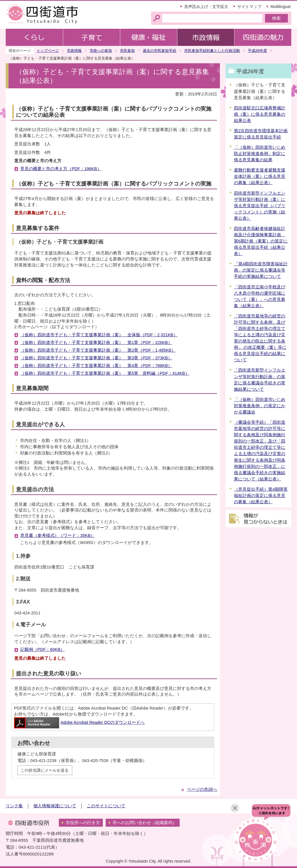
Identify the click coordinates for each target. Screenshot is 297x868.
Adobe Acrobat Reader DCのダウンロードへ (79, 722)
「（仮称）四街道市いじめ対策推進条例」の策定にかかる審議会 (260, 406)
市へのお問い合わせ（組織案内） (145, 823)
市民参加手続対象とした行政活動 (212, 51)
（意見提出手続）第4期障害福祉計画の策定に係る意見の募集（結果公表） (261, 496)
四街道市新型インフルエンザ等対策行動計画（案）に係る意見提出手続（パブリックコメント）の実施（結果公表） (260, 206)
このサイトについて (106, 806)
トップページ (48, 51)
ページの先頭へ (202, 789)
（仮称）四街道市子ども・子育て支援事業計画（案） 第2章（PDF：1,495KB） (98, 350)
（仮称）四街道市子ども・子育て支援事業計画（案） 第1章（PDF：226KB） (96, 343)
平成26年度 (257, 51)
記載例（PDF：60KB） (42, 649)
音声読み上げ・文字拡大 (206, 7)
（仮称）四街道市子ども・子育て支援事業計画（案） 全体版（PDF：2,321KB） (99, 335)
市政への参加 (101, 51)
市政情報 (74, 51)
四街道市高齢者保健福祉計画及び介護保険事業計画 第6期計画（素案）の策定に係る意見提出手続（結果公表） (261, 241)
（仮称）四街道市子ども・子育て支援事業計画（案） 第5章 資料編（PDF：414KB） (105, 373)
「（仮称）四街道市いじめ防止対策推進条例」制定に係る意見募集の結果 (260, 154)
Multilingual (280, 7)
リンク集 (14, 806)
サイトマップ (249, 7)
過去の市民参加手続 (159, 51)
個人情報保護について (55, 806)
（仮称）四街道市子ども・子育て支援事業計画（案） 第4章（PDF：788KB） (96, 366)
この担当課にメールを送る (45, 770)
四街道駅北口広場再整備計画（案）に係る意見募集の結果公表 (260, 114)
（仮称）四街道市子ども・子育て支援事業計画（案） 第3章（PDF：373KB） (96, 358)
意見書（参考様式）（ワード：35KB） (58, 535)
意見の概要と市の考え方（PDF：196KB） (61, 169)
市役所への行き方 (83, 823)
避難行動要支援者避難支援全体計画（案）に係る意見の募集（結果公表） (260, 176)
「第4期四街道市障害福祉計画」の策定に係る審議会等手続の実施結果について (261, 270)
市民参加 (127, 51)
